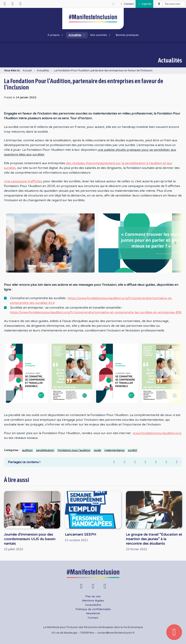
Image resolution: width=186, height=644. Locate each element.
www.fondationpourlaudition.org (157, 433)
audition (27, 450)
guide (97, 450)
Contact (93, 618)
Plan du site (93, 597)
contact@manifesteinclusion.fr (116, 633)
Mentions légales (93, 601)
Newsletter (93, 613)
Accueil (27, 71)
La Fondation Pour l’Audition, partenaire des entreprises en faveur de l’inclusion (103, 71)
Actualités (43, 71)
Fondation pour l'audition (74, 450)
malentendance (114, 450)
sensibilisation (45, 450)
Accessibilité (93, 605)
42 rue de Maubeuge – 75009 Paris (73, 633)
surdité (132, 450)
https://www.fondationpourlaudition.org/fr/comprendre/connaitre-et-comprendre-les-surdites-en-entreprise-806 (96, 312)
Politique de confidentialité (93, 609)
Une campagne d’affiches (23, 181)
